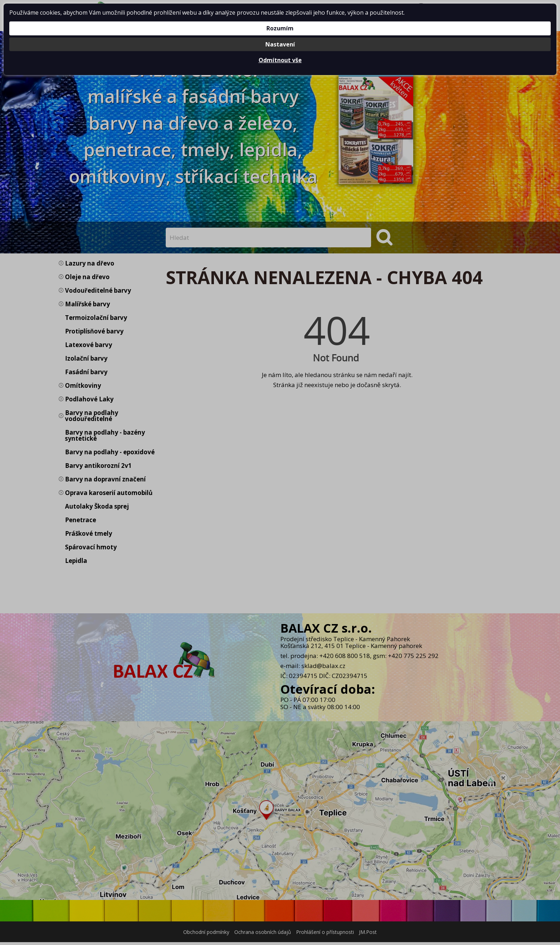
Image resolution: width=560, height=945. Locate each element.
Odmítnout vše (280, 60)
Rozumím (280, 28)
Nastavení (280, 44)
